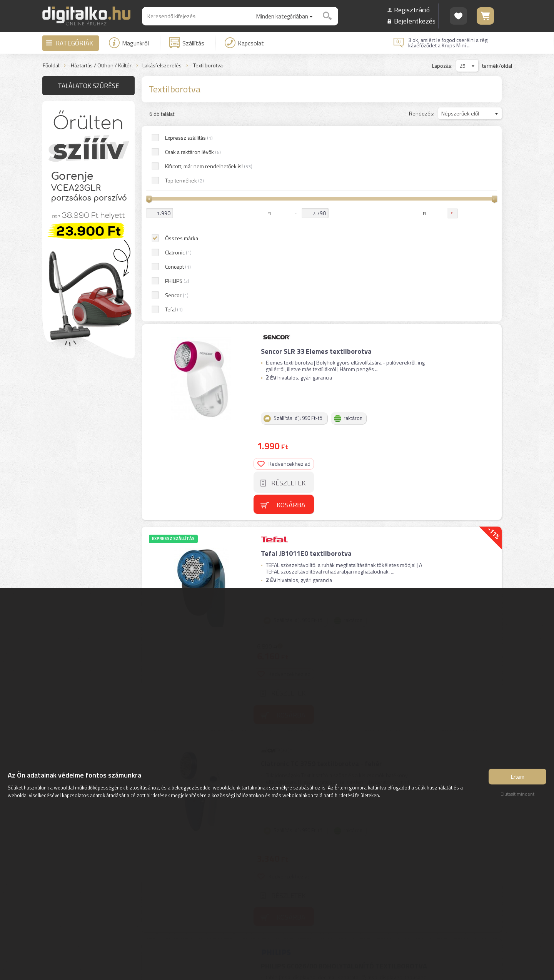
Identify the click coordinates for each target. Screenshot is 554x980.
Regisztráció (412, 10)
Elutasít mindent (517, 795)
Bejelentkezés (415, 21)
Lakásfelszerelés (162, 66)
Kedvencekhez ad (468, 158)
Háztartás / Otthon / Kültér (101, 66)
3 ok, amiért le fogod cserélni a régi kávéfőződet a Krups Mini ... (448, 43)
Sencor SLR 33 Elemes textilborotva (316, 152)
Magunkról (129, 43)
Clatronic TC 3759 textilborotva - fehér (321, 381)
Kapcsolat (244, 43)
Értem (518, 778)
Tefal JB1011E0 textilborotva (306, 267)
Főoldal (51, 66)
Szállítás (187, 43)
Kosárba (475, 198)
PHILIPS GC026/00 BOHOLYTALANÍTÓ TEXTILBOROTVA (344, 495)
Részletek (472, 177)
